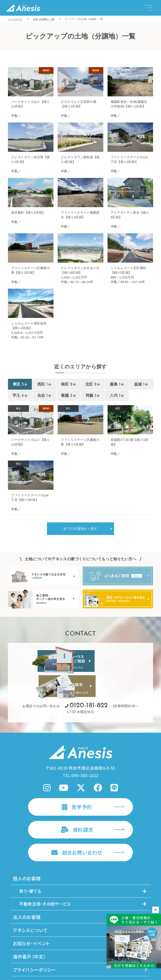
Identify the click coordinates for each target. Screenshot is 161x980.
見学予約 (77, 775)
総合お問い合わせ (77, 820)
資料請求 (77, 797)
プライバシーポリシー (80, 937)
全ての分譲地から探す (80, 529)
